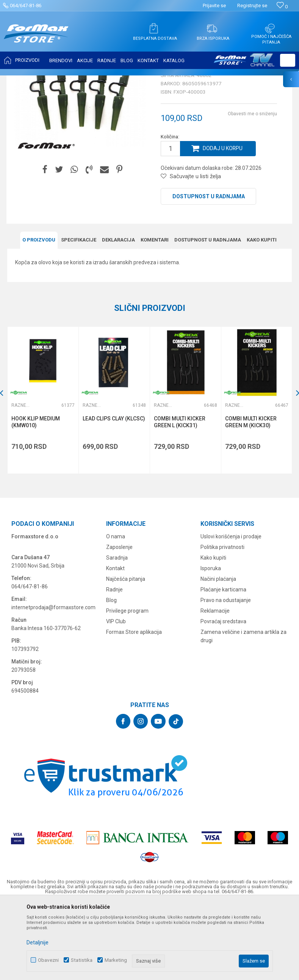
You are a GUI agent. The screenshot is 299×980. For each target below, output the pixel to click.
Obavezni (48, 960)
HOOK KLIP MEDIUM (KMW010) (36, 497)
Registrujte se (252, 5)
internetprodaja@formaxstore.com (53, 681)
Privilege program (127, 685)
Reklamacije (215, 685)
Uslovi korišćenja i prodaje (231, 610)
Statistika (82, 960)
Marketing (116, 960)
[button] (288, 60)
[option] (43, 475)
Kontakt (115, 642)
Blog (111, 674)
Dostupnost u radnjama (209, 271)
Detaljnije (38, 942)
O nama (116, 610)
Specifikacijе (79, 314)
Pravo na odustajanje (226, 674)
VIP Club (116, 695)
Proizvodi (51, 80)
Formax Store (21, 80)
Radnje (114, 663)
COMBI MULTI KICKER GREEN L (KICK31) (180, 497)
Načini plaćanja (218, 653)
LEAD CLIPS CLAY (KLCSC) (114, 493)
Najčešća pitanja (126, 653)
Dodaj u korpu (223, 224)
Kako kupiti (262, 314)
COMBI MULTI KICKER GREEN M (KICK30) (251, 497)
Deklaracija (118, 314)
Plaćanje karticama (223, 663)
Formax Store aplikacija (134, 706)
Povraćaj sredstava (223, 695)
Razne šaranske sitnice (165, 80)
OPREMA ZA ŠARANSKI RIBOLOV (100, 80)
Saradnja (117, 632)
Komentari (155, 314)
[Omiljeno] (282, 7)
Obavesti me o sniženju (252, 189)
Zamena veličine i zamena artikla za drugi (243, 710)
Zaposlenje (119, 621)
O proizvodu (39, 314)
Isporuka (211, 642)
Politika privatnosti (222, 621)
